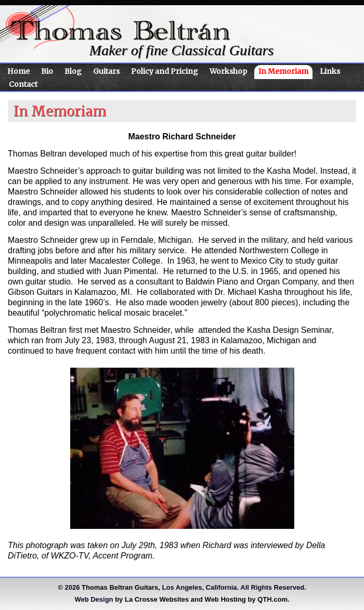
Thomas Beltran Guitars (120, 587)
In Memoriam (283, 71)
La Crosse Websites (157, 599)
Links (330, 71)
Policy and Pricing (165, 71)
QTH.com (272, 599)
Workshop (228, 71)
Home (18, 71)
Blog (73, 71)
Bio (47, 71)
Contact (23, 84)
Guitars (106, 71)
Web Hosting (225, 599)
